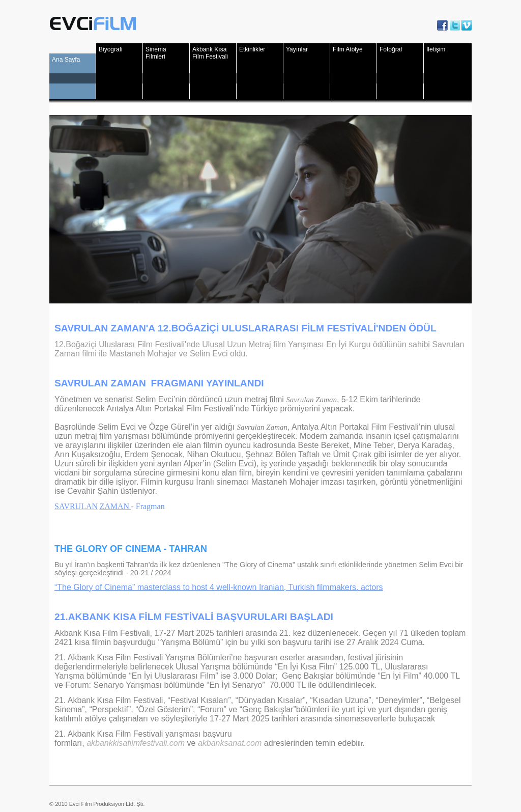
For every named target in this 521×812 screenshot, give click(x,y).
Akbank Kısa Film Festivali (210, 53)
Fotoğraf (391, 49)
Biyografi (111, 49)
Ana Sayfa (66, 60)
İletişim (436, 49)
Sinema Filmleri (156, 53)
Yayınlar (297, 49)
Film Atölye (348, 49)
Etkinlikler (252, 49)
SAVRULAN (76, 506)
